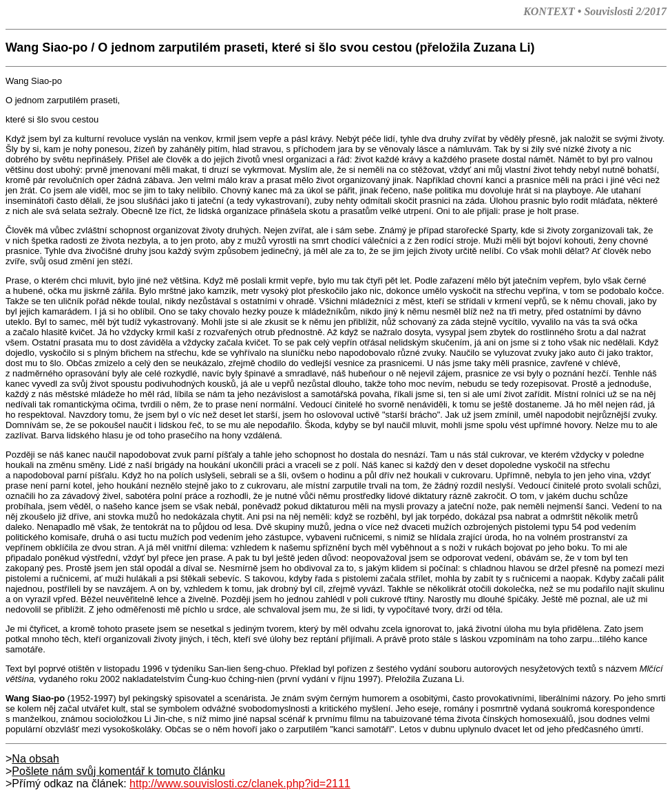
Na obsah (35, 759)
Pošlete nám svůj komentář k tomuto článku (118, 771)
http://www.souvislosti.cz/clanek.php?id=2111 (240, 784)
